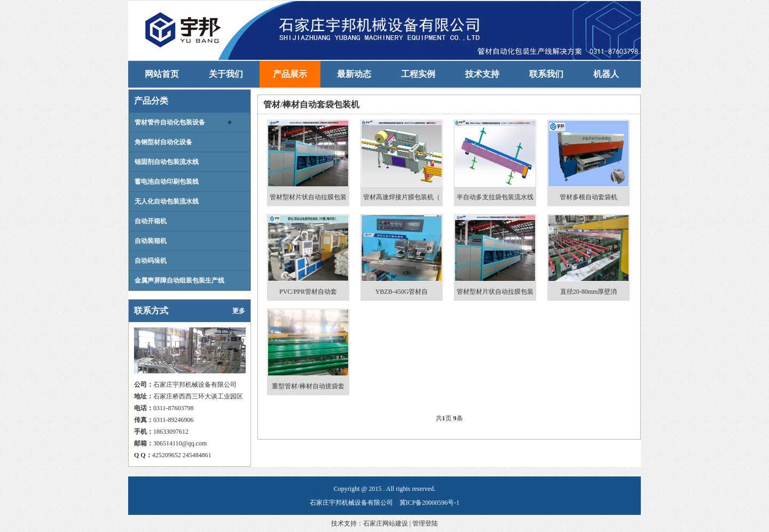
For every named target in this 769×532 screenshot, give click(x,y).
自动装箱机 (151, 241)
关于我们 (226, 74)
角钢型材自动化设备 (163, 142)
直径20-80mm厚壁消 (589, 292)
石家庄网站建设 (386, 523)
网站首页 (162, 74)
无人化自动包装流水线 (167, 201)
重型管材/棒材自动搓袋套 (308, 386)
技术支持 (482, 74)
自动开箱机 (151, 221)
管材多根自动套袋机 (588, 197)
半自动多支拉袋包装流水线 (495, 197)
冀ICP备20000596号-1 (430, 503)
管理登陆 (425, 523)
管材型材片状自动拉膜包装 (308, 197)
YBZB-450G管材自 (402, 292)
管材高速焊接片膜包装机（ (402, 197)
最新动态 (354, 74)
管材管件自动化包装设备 (170, 122)
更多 (239, 311)
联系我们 (546, 74)
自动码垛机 (151, 261)
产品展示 (290, 74)
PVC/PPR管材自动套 (308, 292)
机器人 (606, 74)
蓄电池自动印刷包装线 (167, 182)
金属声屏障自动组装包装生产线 (179, 280)
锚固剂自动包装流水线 (167, 162)
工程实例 (418, 74)
